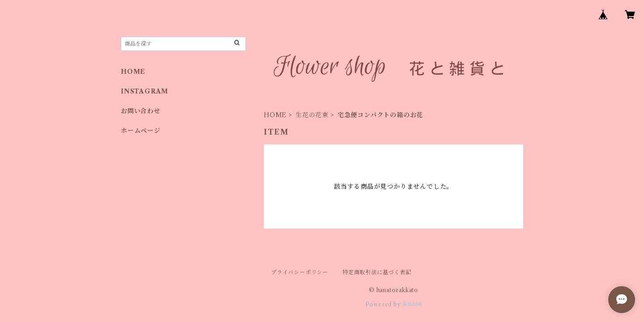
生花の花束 (312, 115)
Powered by (394, 304)
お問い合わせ (141, 111)
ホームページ (141, 131)
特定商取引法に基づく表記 (377, 272)
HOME (275, 115)
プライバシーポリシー (300, 272)
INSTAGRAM (144, 91)
